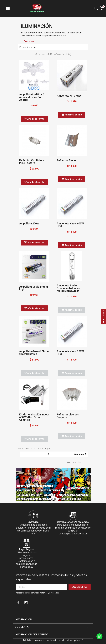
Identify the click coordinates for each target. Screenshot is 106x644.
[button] (34, 119)
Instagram (26, 602)
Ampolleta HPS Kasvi (69, 96)
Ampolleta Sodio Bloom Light (34, 288)
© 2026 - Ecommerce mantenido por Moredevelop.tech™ (53, 640)
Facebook (18, 602)
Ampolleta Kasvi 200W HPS (70, 353)
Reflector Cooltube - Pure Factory (32, 162)
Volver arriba (76, 462)
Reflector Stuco (66, 160)
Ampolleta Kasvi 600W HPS (70, 225)
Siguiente (81, 454)
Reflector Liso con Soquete (68, 416)
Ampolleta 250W (29, 223)
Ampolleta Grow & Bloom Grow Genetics (34, 353)
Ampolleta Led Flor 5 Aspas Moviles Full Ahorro (32, 97)
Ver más (29, 41)
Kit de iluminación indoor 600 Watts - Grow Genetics (34, 417)
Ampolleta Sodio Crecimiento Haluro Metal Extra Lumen (69, 288)
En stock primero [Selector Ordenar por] (53, 47)
